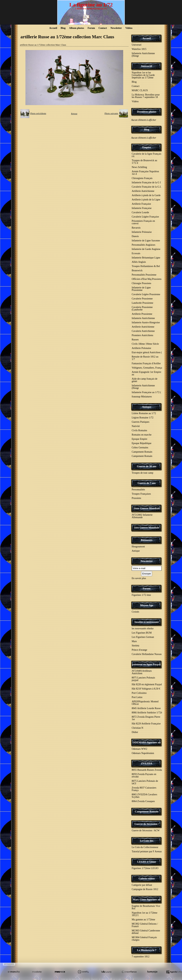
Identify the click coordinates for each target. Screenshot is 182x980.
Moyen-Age (147, 605)
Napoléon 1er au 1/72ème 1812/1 (144, 914)
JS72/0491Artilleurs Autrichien (142, 672)
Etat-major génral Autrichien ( (147, 352)
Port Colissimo (139, 693)
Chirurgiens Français (142, 178)
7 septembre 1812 (141, 957)
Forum (91, 28)
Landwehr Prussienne (142, 303)
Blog (63, 28)
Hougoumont (138, 547)
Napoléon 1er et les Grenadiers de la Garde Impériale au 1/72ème (143, 75)
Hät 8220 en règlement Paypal (147, 684)
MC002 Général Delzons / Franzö (145, 925)
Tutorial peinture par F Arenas (147, 851)
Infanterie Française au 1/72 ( (146, 392)
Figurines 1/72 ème (141, 595)
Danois (135, 236)
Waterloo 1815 (139, 49)
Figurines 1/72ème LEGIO (145, 868)
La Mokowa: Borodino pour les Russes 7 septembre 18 (146, 96)
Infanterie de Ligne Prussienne (141, 289)
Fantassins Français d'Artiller (146, 363)
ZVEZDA (147, 763)
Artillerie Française (141, 204)
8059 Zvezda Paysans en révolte (144, 775)
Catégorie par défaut (142, 885)
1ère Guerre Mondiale (147, 528)
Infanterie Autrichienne (143, 318)
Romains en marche (142, 435)
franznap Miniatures (142, 397)
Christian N (137, 728)
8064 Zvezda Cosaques (143, 801)
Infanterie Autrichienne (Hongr (143, 55)
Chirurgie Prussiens (141, 283)
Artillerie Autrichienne (143, 191)
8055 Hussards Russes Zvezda (147, 770)
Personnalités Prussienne (144, 275)
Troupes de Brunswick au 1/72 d (144, 162)
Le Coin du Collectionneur (145, 847)
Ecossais (136, 253)
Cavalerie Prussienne (142, 299)
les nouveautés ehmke (143, 628)
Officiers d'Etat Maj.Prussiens (147, 279)
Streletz (136, 646)
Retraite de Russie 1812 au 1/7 (145, 358)
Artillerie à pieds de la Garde (146, 195)
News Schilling (139, 167)
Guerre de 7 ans (147, 483)
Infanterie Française (142, 208)
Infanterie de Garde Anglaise (146, 249)
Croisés (135, 612)
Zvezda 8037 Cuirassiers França (144, 789)
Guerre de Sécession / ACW (146, 830)
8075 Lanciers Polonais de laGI (145, 782)
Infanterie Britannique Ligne (146, 258)
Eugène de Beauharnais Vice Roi (146, 907)
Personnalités (138, 490)
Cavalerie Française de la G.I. (146, 187)
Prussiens (136, 498)
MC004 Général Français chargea (144, 939)
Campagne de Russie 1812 (145, 889)
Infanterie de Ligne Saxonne (146, 241)
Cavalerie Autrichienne (143, 331)
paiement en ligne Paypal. (147, 664)
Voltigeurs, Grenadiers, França (147, 368)
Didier (135, 732)
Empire (147, 147)
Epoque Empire (139, 439)
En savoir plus (139, 578)
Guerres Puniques (140, 422)
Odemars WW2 (139, 749)
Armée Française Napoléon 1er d (145, 173)
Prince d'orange (139, 650)
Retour (74, 114)
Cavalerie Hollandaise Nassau (147, 654)
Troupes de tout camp (142, 473)
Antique (147, 407)
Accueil (53, 28)
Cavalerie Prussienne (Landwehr (142, 308)
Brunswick (137, 270)
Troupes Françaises (141, 494)
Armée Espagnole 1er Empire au (146, 373)
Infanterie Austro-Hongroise (146, 322)
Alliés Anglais (139, 262)
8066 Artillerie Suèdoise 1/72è (147, 713)
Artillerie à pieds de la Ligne (146, 200)
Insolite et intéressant (147, 622)
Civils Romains (139, 430)
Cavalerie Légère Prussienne (146, 294)
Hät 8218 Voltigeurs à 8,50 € (146, 689)
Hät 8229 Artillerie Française (146, 724)
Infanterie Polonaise (142, 232)
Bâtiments (147, 540)
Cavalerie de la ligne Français (146, 155)
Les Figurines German (143, 637)
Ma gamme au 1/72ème (143, 920)
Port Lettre (137, 697)
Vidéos (129, 28)
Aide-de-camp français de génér (145, 380)
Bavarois (136, 228)
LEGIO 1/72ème (147, 862)
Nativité (136, 426)
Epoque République (142, 443)
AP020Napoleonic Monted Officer (145, 703)
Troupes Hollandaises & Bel (146, 266)
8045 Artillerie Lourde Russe (146, 708)
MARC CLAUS (140, 90)
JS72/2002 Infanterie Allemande (142, 516)
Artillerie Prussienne (142, 314)
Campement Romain (142, 452)
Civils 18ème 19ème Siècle (145, 344)
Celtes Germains (140, 448)
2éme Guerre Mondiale (147, 508)
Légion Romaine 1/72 (143, 418)
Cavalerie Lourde (140, 212)
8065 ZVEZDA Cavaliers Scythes (144, 796)
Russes (135, 340)
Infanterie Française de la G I (146, 182)
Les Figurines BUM (142, 633)
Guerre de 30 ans (147, 466)
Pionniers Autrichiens (142, 335)
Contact (103, 28)
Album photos (77, 28)
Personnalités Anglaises (144, 245)
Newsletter (116, 28)
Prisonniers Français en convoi (143, 222)
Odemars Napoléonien (143, 753)
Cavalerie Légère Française (145, 217)
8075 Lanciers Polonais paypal (143, 679)
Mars (134, 641)
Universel (136, 45)
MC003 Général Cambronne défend (146, 932)
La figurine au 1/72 (91, 5)
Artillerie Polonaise (141, 348)
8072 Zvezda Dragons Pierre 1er (146, 718)
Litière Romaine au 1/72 (144, 413)
